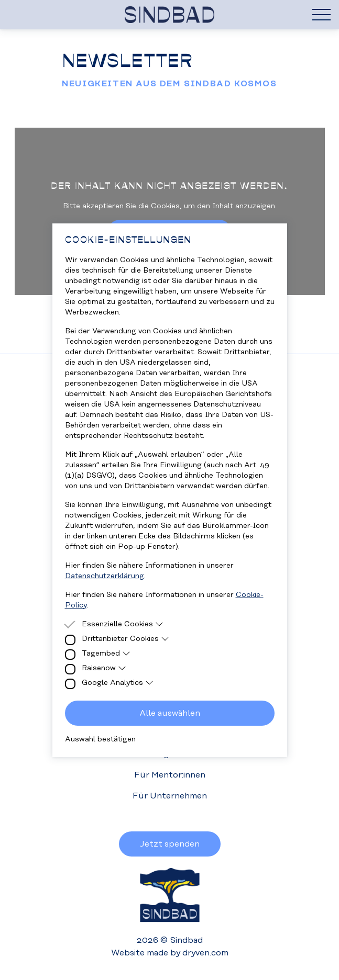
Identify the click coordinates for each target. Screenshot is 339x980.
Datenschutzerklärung (105, 576)
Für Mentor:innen (170, 775)
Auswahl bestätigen (100, 739)
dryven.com (205, 953)
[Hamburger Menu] (321, 15)
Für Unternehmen (170, 796)
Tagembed (106, 654)
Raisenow (104, 668)
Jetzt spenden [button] (170, 844)
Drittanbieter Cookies (126, 639)
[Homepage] (169, 15)
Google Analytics (118, 683)
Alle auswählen (170, 713)
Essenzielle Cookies (123, 624)
